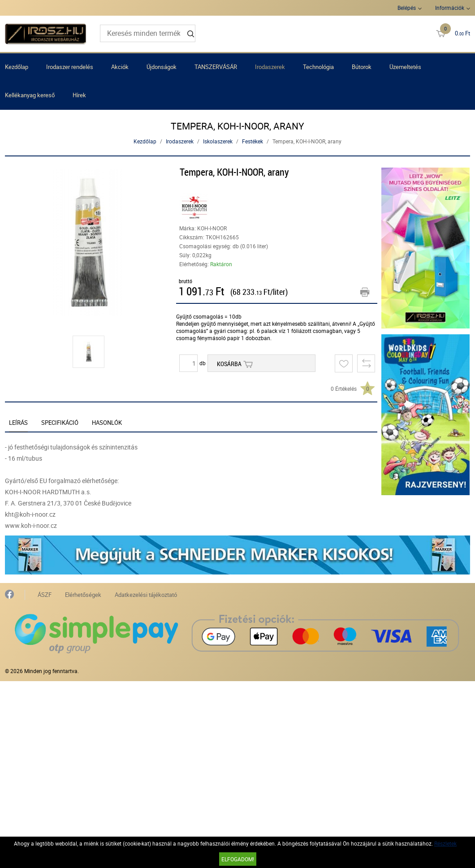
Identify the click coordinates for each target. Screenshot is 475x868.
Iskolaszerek (218, 141)
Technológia (318, 67)
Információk (450, 8)
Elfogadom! (238, 859)
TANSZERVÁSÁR (216, 67)
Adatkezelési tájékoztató (146, 595)
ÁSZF (45, 595)
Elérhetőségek (83, 595)
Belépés (407, 8)
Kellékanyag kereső (30, 95)
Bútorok (362, 67)
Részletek (445, 843)
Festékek (253, 141)
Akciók (120, 67)
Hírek (79, 95)
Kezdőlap (17, 67)
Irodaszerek (270, 67)
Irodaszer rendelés (70, 67)
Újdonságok (162, 67)
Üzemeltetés (405, 67)
